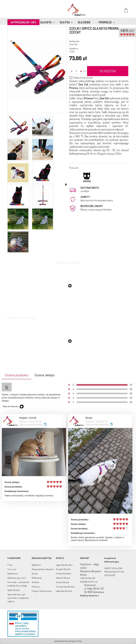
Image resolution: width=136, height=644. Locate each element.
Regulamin (36, 565)
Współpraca (13, 573)
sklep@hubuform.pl (89, 582)
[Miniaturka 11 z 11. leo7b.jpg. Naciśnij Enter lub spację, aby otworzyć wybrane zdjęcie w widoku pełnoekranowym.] (18, 242)
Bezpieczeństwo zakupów (43, 569)
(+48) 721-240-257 (88, 578)
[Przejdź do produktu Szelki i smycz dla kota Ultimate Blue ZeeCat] (68, 357)
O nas (10, 565)
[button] (66, 185)
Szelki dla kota (14, 590)
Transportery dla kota (65, 587)
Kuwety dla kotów (64, 573)
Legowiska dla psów (64, 565)
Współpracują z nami (17, 578)
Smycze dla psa (62, 582)
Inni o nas (12, 569)
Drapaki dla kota (63, 569)
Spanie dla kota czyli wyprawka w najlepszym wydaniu (18, 598)
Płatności (36, 587)
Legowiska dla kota (64, 591)
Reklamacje (37, 578)
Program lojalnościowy (42, 591)
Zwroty (35, 573)
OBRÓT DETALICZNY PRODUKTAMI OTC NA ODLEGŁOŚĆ (114, 572)
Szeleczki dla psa (63, 578)
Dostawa (35, 582)
